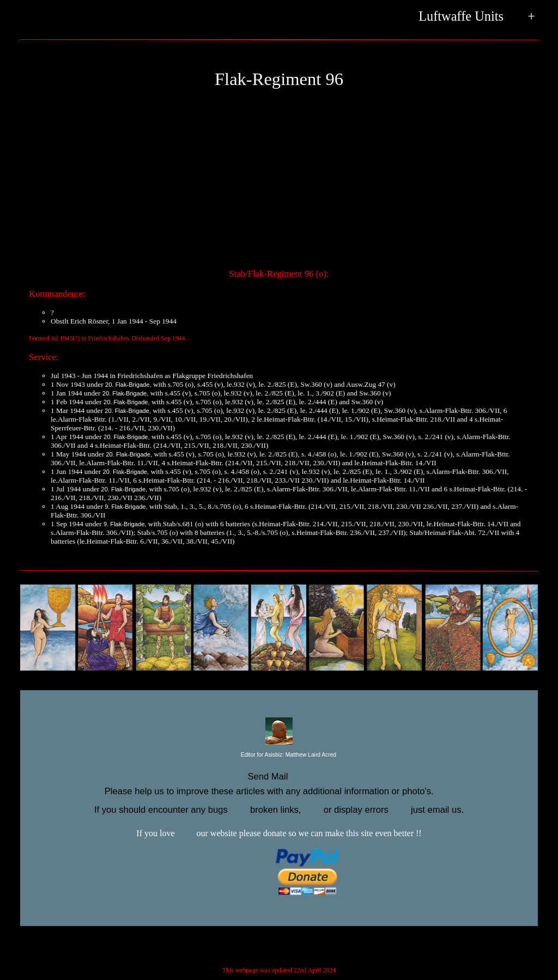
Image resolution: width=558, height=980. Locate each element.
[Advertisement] (279, 183)
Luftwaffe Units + (477, 17)
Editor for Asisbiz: (279, 755)
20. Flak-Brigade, (128, 385)
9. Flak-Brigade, (126, 507)
